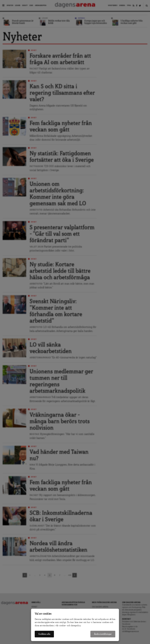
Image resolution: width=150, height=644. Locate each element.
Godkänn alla (44, 634)
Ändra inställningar (103, 634)
